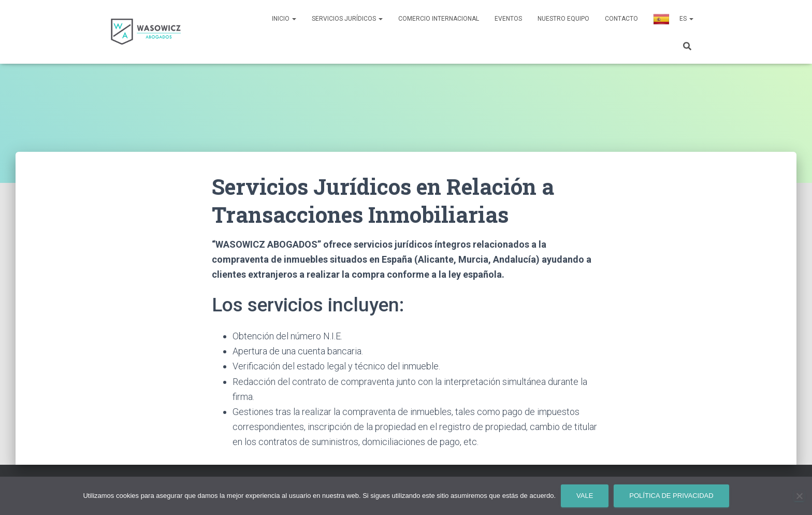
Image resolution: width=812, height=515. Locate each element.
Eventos (508, 19)
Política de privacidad (671, 496)
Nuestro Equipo (563, 19)
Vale (585, 496)
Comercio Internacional (439, 19)
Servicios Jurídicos (347, 19)
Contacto (621, 19)
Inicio (284, 19)
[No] (799, 496)
